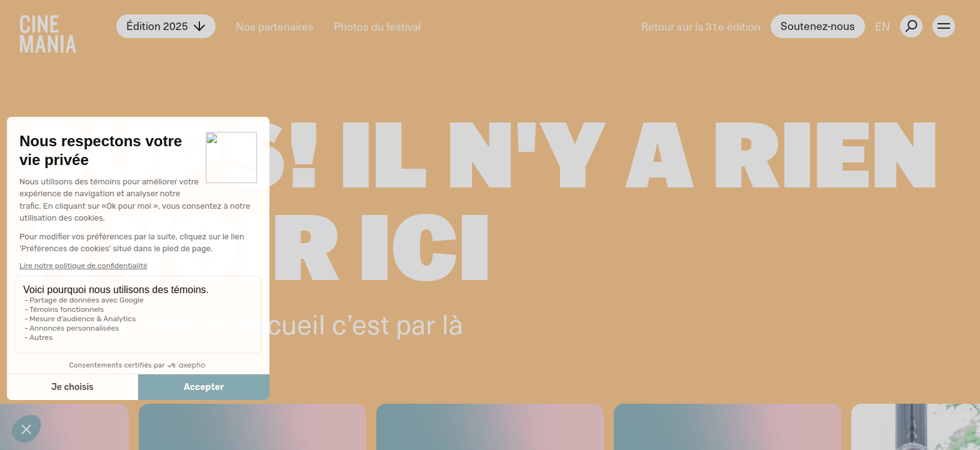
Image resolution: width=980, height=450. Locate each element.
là (452, 323)
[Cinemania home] (68, 26)
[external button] (911, 26)
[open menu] (944, 26)
